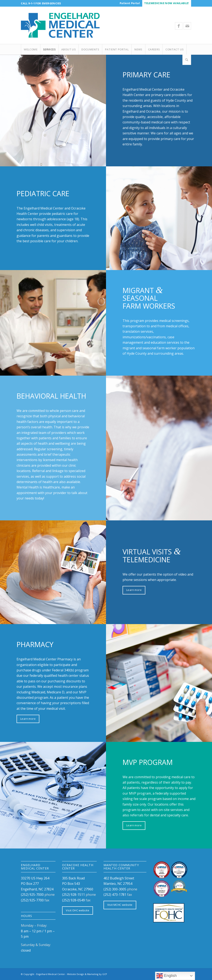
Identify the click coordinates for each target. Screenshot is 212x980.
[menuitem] (130, 3)
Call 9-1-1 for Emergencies (41, 3)
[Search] (187, 60)
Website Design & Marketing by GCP (87, 974)
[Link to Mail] (187, 26)
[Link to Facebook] (179, 26)
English (166, 976)
